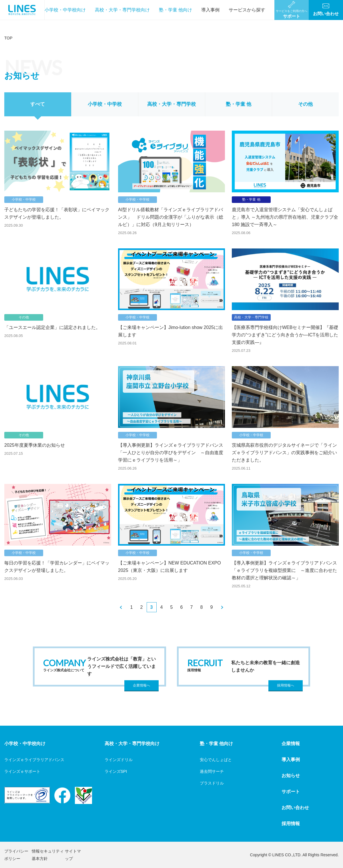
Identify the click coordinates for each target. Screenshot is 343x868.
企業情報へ (141, 685)
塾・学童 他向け (176, 10)
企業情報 (291, 744)
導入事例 (210, 10)
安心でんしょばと (216, 760)
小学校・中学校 (105, 104)
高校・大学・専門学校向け (122, 10)
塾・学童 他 (239, 104)
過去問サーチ (212, 771)
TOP (8, 38)
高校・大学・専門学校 (171, 104)
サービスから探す (247, 10)
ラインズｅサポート (22, 771)
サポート (291, 792)
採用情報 (291, 824)
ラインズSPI (116, 771)
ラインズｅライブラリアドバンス (34, 760)
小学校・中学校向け (65, 10)
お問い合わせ (295, 808)
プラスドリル (212, 783)
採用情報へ (286, 685)
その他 (305, 104)
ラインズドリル (119, 760)
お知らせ (291, 776)
